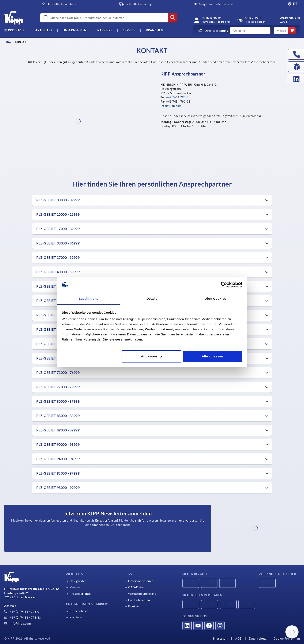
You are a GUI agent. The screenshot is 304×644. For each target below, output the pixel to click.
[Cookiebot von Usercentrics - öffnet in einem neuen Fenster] (224, 285)
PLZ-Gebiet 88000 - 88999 (58, 416)
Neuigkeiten (78, 581)
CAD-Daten (136, 587)
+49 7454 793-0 (177, 97)
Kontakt (134, 606)
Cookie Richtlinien (287, 639)
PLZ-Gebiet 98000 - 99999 (58, 488)
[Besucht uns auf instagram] (220, 626)
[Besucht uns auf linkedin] (187, 626)
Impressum (221, 639)
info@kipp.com (171, 106)
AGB (238, 639)
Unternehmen (75, 30)
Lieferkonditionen (141, 581)
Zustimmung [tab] (89, 299)
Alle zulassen (213, 356)
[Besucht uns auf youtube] (198, 626)
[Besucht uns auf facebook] (209, 626)
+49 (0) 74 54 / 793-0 (22, 612)
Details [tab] (152, 299)
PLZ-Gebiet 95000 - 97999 (58, 473)
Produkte (14, 30)
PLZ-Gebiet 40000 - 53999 (58, 272)
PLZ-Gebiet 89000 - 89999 (58, 430)
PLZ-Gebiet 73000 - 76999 (58, 373)
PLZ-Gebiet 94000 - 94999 (58, 459)
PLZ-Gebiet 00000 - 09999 (58, 200)
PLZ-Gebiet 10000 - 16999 (58, 214)
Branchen (155, 30)
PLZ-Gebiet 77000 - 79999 (58, 387)
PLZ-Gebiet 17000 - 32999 (58, 229)
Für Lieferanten (139, 600)
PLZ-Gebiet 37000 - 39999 (58, 258)
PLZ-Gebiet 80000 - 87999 (58, 401)
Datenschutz (258, 639)
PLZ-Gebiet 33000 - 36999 (58, 243)
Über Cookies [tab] (215, 299)
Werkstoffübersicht (142, 594)
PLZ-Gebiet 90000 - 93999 (58, 445)
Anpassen (152, 356)
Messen (75, 587)
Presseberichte (80, 594)
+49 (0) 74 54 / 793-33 (23, 618)
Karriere (105, 30)
